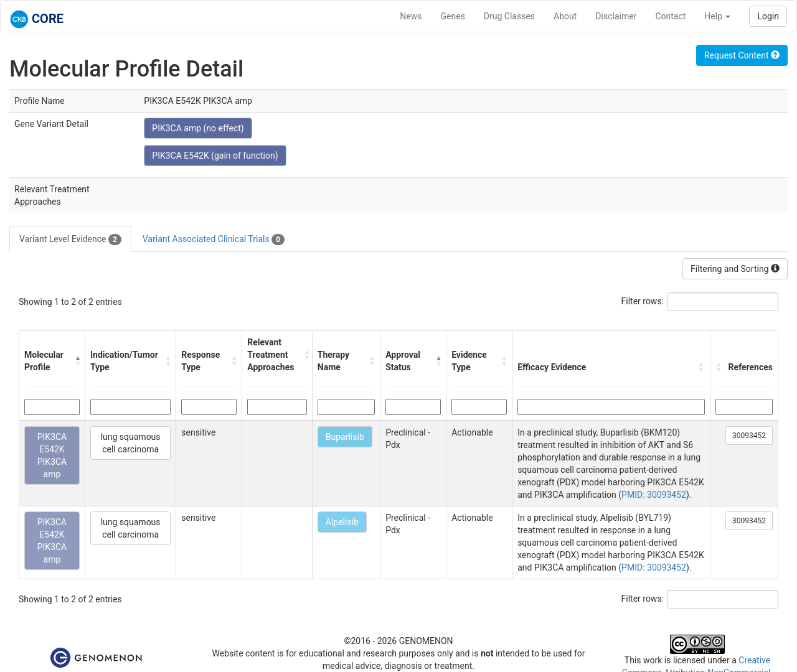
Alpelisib (342, 522)
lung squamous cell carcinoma (131, 443)
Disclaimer (616, 16)
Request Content (742, 55)
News (411, 16)
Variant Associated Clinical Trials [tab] (214, 240)
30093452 (749, 436)
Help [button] (717, 16)
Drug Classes (509, 16)
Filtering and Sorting (735, 269)
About (565, 16)
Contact (670, 16)
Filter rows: (643, 301)
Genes (453, 16)
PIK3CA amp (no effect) (198, 128)
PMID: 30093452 (654, 495)
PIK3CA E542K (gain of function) (215, 156)
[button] (77, 361)
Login (768, 16)
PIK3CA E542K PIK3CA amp (52, 455)
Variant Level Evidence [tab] (70, 240)
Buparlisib (345, 437)
